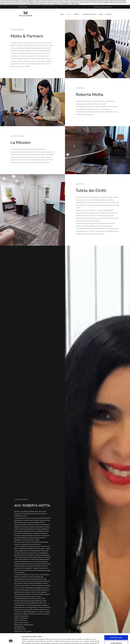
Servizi (77, 14)
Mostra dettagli (87, 641)
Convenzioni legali (89, 14)
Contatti (108, 14)
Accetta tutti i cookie (116, 628)
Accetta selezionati (116, 633)
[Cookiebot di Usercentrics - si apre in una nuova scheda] (11, 641)
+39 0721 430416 (23, 7)
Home (62, 14)
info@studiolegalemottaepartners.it (103, 7)
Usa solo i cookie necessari (116, 639)
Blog (101, 14)
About (69, 14)
